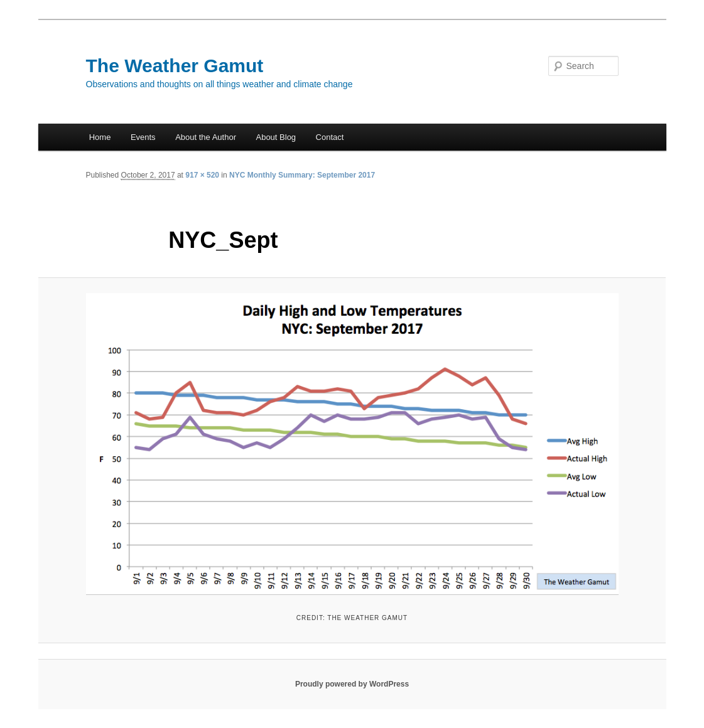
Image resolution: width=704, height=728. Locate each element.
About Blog (276, 137)
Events (143, 137)
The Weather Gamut (175, 66)
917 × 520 (202, 175)
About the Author (206, 137)
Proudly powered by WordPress (352, 684)
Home (100, 137)
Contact (330, 137)
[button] (352, 444)
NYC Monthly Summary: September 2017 (302, 175)
